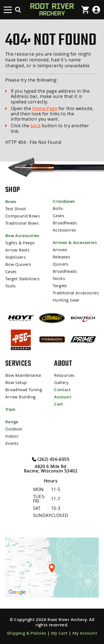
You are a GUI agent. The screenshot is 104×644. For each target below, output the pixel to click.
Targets (60, 286)
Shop (13, 189)
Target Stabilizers (22, 279)
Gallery (61, 382)
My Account (85, 633)
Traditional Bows (22, 223)
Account (63, 397)
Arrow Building (21, 397)
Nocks (59, 278)
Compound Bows (22, 216)
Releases (61, 257)
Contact (62, 390)
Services (18, 363)
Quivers (61, 264)
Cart (59, 404)
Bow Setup (16, 382)
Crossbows (64, 201)
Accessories (64, 230)
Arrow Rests (17, 250)
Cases (11, 272)
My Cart (59, 633)
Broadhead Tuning (24, 390)
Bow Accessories (22, 236)
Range (12, 422)
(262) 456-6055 (51, 459)
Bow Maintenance (23, 375)
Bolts (58, 208)
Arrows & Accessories (75, 242)
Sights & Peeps (20, 243)
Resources (64, 375)
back (36, 126)
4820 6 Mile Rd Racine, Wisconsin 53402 (51, 469)
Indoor (12, 436)
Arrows (60, 250)
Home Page (45, 108)
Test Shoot (16, 209)
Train (11, 409)
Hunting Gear (66, 300)
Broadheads (65, 223)
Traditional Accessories (76, 293)
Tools (11, 286)
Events (12, 443)
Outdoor (14, 429)
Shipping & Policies (27, 633)
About (63, 363)
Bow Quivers (18, 264)
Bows (11, 202)
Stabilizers (16, 257)
